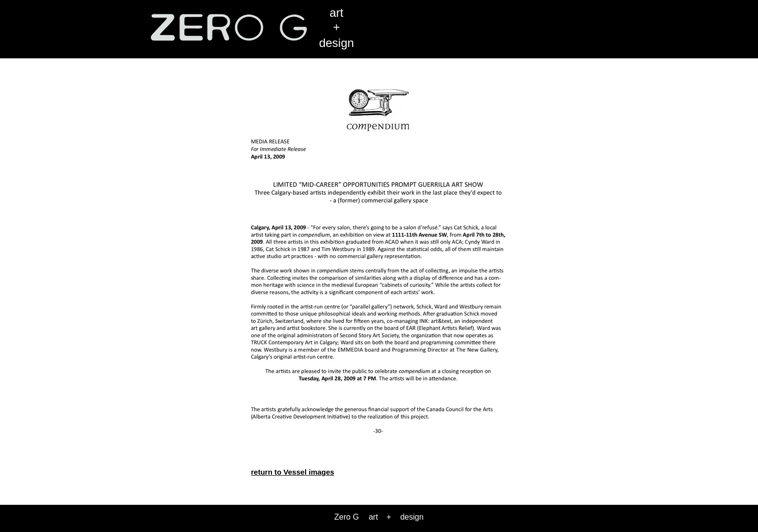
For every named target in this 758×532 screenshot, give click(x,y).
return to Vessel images (293, 472)
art (336, 13)
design (336, 43)
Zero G (347, 517)
